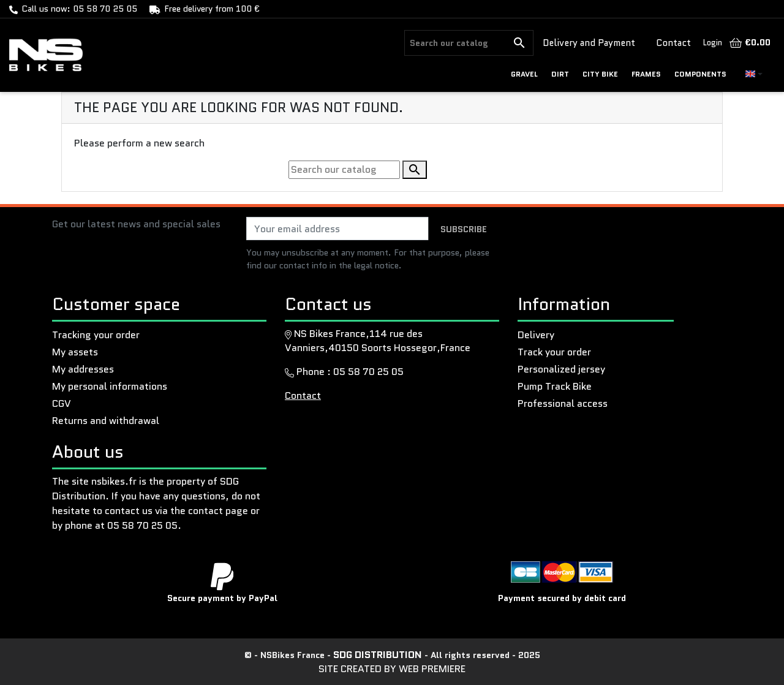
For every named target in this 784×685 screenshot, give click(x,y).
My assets (75, 352)
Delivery (536, 335)
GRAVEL (524, 74)
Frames (646, 74)
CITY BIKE (600, 74)
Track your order (554, 352)
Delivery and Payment (589, 43)
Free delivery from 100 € (212, 9)
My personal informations (110, 386)
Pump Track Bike (555, 386)
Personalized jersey (561, 369)
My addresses (83, 369)
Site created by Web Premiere (392, 669)
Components (700, 74)
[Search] (455, 43)
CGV (62, 403)
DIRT (560, 74)
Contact (673, 43)
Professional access (563, 403)
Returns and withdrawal (106, 421)
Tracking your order (96, 335)
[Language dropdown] (754, 74)
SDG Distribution (379, 655)
